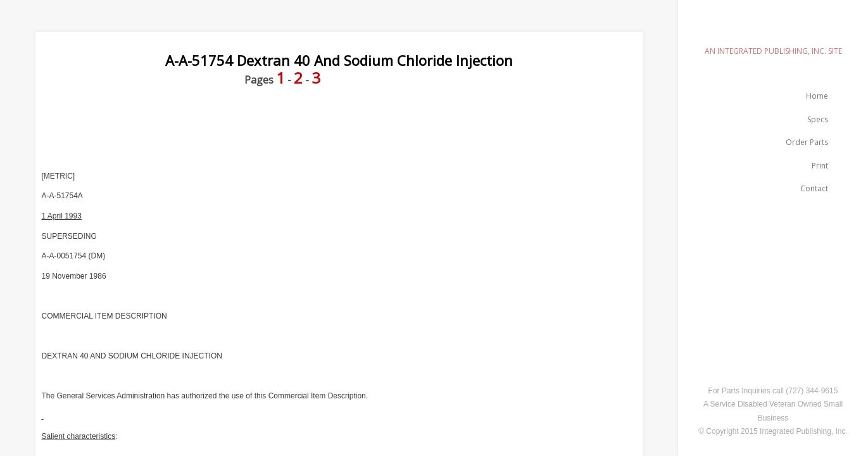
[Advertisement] (266, 129)
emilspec (773, 29)
